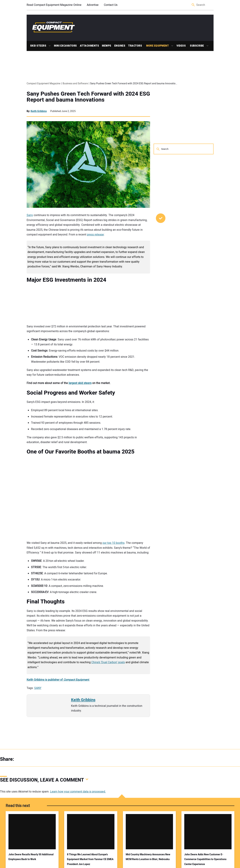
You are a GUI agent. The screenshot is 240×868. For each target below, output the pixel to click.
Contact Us (111, 5)
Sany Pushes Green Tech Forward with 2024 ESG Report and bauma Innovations (88, 97)
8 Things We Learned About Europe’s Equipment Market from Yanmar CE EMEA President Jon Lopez (90, 859)
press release (95, 235)
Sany (30, 215)
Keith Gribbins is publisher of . (58, 680)
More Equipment (157, 46)
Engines (120, 46)
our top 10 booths (113, 543)
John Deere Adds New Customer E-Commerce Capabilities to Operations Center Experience (205, 859)
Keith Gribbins (39, 111)
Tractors (135, 46)
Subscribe (197, 46)
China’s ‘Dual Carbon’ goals (108, 662)
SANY (38, 688)
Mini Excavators (65, 46)
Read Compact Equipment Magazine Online (54, 5)
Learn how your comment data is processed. (78, 792)
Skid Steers (38, 46)
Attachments (89, 46)
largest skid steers (80, 383)
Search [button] (193, 5)
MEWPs (107, 46)
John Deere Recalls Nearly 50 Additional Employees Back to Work (31, 857)
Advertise (93, 5)
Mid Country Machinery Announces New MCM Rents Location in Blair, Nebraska (148, 857)
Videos (181, 46)
